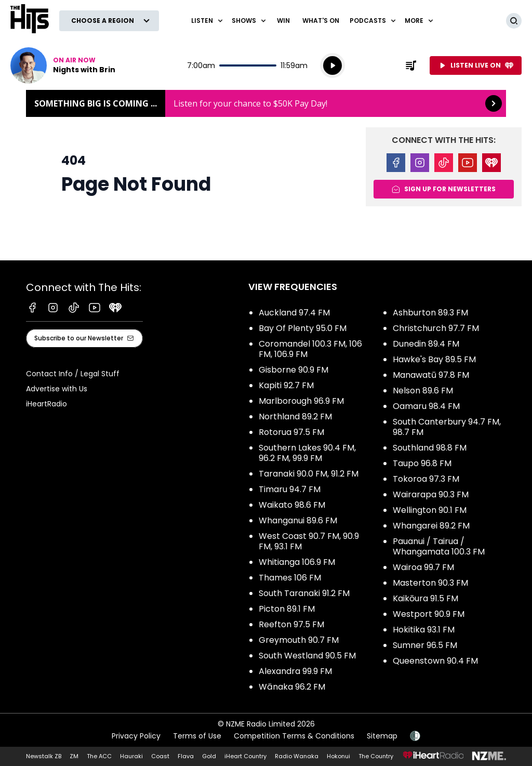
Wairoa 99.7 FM (423, 567)
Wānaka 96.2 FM (292, 687)
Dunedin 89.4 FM (426, 344)
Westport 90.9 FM (429, 614)
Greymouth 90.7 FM (299, 640)
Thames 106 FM (290, 578)
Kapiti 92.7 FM (286, 385)
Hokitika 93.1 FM (424, 630)
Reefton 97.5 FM (291, 624)
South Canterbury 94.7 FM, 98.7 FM (447, 427)
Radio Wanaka (297, 756)
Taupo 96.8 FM (422, 463)
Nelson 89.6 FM (423, 391)
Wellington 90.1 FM (430, 510)
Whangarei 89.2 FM (431, 526)
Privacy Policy (136, 736)
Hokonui (338, 756)
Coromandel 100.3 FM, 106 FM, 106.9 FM (310, 349)
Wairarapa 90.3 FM (431, 494)
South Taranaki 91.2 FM (304, 593)
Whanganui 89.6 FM (298, 520)
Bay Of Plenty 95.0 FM (303, 328)
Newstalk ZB (44, 756)
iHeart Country (245, 756)
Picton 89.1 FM (287, 609)
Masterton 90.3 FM (430, 583)
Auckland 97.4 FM (294, 313)
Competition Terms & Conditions (294, 736)
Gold (209, 756)
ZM (74, 756)
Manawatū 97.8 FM (431, 375)
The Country (376, 756)
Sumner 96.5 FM (425, 645)
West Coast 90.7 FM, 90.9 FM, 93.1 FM (309, 541)
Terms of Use (197, 736)
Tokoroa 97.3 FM (426, 479)
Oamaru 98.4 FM (426, 406)
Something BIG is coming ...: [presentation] (266, 103)
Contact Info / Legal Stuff (73, 374)
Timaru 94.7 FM (290, 489)
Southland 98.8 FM (430, 448)
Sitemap (382, 736)
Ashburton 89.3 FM (430, 313)
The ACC (99, 756)
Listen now (63, 65)
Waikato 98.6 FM (292, 505)
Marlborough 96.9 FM (301, 401)
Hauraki (131, 756)
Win (283, 21)
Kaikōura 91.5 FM (425, 598)
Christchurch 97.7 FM (436, 328)
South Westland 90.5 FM (307, 656)
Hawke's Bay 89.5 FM (434, 359)
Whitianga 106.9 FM (297, 562)
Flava (186, 756)
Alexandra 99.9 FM (295, 671)
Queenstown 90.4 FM (435, 661)
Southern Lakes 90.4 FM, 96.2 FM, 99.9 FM (307, 453)
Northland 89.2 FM (295, 417)
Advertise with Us (57, 389)
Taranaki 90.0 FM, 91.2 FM (309, 474)
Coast (160, 756)
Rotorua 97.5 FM (291, 432)
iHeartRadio (46, 404)
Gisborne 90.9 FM (294, 370)
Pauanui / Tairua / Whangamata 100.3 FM (439, 546)
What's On (321, 21)
